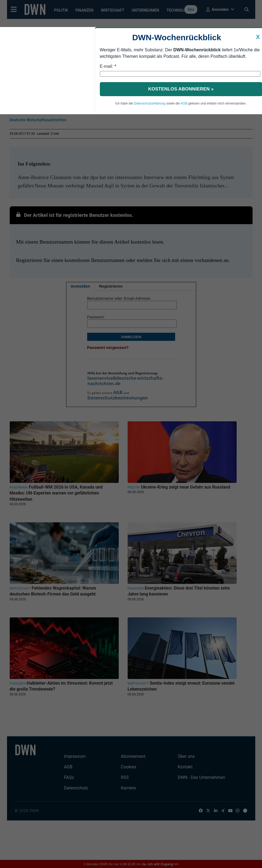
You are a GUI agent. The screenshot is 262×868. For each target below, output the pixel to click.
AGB (184, 103)
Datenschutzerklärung (150, 103)
